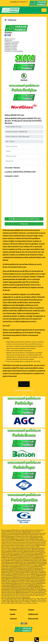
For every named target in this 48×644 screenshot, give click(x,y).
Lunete (13, 614)
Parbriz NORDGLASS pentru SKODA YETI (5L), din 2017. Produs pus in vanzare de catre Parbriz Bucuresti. (23, 121)
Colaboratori (33, 614)
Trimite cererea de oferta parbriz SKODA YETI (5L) (24, 219)
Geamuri (13, 619)
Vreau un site (33, 619)
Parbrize (13, 610)
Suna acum (24, 224)
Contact (31, 610)
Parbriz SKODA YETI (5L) (14, 115)
